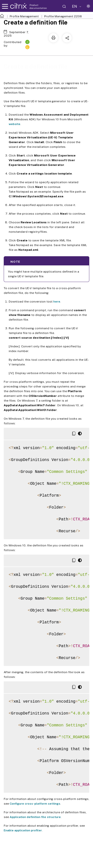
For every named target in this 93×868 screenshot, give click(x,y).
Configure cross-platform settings (35, 804)
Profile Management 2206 (63, 16)
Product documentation (38, 6)
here (57, 302)
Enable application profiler (23, 830)
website (15, 124)
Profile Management (24, 16)
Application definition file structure (35, 817)
